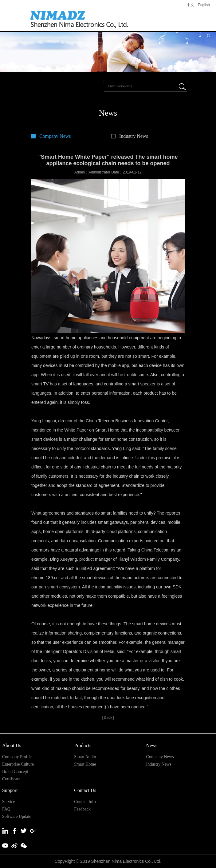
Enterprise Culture (18, 764)
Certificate (11, 779)
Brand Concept (15, 772)
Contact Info (85, 802)
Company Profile (17, 757)
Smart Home (85, 764)
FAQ (6, 809)
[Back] (108, 717)
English (204, 5)
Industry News (134, 136)
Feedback (82, 809)
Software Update (17, 816)
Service (9, 802)
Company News (55, 136)
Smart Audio (85, 757)
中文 (190, 5)
